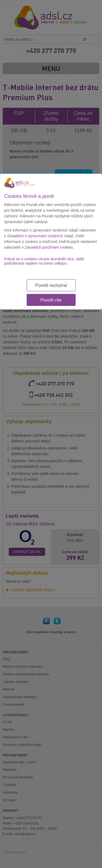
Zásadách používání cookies (49, 247)
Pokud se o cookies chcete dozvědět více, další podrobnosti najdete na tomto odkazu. (44, 261)
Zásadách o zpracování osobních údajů (40, 236)
